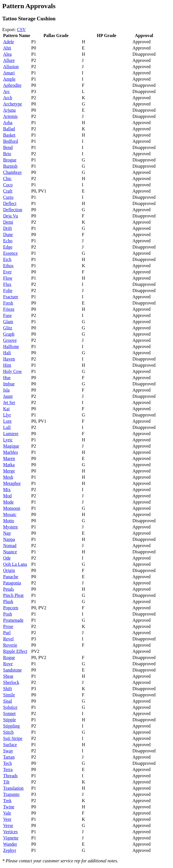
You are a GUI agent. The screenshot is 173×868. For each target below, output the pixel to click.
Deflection (13, 210)
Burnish (10, 166)
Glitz (8, 328)
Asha (8, 123)
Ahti (7, 48)
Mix (7, 490)
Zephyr (10, 850)
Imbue (9, 384)
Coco (8, 185)
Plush (8, 602)
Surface (10, 745)
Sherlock (11, 682)
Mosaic (10, 514)
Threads (10, 776)
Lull (7, 427)
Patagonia (12, 583)
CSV (21, 30)
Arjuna (9, 110)
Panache (11, 577)
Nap (7, 533)
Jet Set (9, 402)
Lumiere (11, 434)
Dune (8, 235)
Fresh (8, 303)
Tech (7, 763)
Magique (11, 446)
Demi (8, 222)
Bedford (10, 141)
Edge (8, 247)
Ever (7, 272)
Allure (9, 60)
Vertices (10, 832)
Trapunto (11, 794)
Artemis (10, 116)
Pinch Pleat (13, 595)
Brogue (10, 160)
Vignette (11, 838)
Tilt (6, 782)
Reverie (10, 645)
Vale (7, 813)
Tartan (9, 757)
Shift (7, 689)
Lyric (8, 440)
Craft (8, 191)
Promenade (13, 620)
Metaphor (12, 483)
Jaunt (8, 396)
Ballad (9, 129)
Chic (7, 179)
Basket (9, 135)
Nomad (10, 546)
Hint (7, 365)
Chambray (13, 172)
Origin (9, 570)
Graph (9, 334)
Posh (7, 614)
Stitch (8, 732)
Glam (8, 322)
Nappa (9, 539)
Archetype (13, 104)
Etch (7, 259)
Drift (7, 228)
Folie (8, 291)
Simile (9, 695)
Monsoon (12, 508)
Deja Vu (11, 216)
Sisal (7, 701)
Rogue (9, 658)
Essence (10, 253)
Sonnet (9, 713)
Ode (7, 558)
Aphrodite (12, 85)
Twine (9, 807)
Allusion (11, 67)
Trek (7, 801)
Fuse (7, 315)
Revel (8, 639)
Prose (8, 626)
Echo (8, 241)
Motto (9, 521)
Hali (7, 353)
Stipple (9, 720)
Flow (8, 278)
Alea (7, 54)
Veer (7, 819)
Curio (8, 197)
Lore (7, 421)
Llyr (7, 415)
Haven (9, 359)
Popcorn (11, 608)
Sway (8, 751)
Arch (8, 98)
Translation (13, 788)
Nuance (10, 552)
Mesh (8, 477)
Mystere (10, 527)
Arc (7, 91)
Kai (6, 409)
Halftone (11, 346)
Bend (8, 147)
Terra (8, 769)
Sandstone (12, 670)
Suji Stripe (13, 738)
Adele (8, 42)
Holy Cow (12, 371)
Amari (9, 73)
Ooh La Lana (15, 564)
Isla (6, 390)
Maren (9, 458)
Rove (8, 664)
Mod (7, 496)
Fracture (11, 297)
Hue (7, 378)
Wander (10, 844)
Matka (9, 465)
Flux (7, 284)
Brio (7, 154)
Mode (8, 502)
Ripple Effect (15, 651)
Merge (9, 471)
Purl (7, 633)
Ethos (8, 266)
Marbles (10, 452)
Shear (8, 676)
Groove (10, 340)
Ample (9, 79)
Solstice (10, 707)
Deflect (10, 203)
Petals (8, 589)
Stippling (11, 726)
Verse (8, 825)
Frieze (9, 309)
